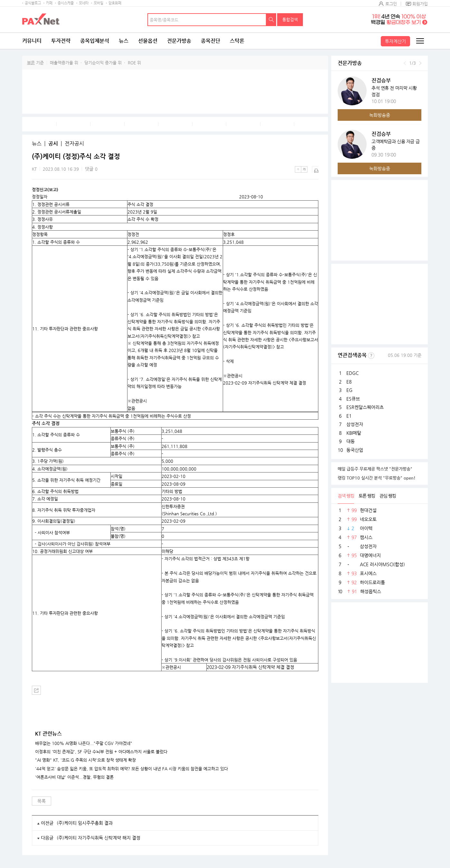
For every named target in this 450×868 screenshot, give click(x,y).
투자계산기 (395, 41)
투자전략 (61, 41)
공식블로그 (33, 3)
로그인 (391, 4)
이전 (405, 63)
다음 (420, 63)
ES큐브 (353, 399)
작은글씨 (298, 169)
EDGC (352, 373)
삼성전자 (355, 424)
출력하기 (315, 169)
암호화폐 (115, 3)
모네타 (84, 3)
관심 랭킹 (388, 496)
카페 (49, 3)
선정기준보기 (371, 356)
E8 (349, 382)
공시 (53, 144)
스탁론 (237, 41)
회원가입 (420, 4)
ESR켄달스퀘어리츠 (365, 407)
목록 (42, 801)
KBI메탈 (354, 433)
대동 (351, 441)
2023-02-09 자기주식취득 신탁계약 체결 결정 (250, 667)
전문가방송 (179, 41)
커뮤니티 (32, 41)
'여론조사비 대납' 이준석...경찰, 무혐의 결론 (74, 777)
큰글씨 (304, 169)
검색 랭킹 (346, 496)
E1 (349, 416)
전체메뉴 (420, 41)
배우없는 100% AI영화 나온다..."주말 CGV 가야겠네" (84, 743)
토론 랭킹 (367, 496)
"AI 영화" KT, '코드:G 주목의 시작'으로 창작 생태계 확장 (85, 760)
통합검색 (290, 19)
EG (349, 390)
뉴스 (124, 41)
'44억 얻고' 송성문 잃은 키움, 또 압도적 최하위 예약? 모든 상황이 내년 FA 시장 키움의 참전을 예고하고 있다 (131, 769)
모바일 (98, 3)
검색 (271, 20)
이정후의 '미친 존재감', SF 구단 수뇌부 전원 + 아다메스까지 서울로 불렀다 (101, 752)
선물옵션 (148, 41)
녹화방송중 (380, 115)
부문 (31, 63)
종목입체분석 (95, 41)
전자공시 (74, 144)
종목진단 (211, 41)
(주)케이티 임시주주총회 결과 (85, 823)
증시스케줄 (66, 3)
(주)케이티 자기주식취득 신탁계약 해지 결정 (98, 838)
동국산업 (355, 450)
